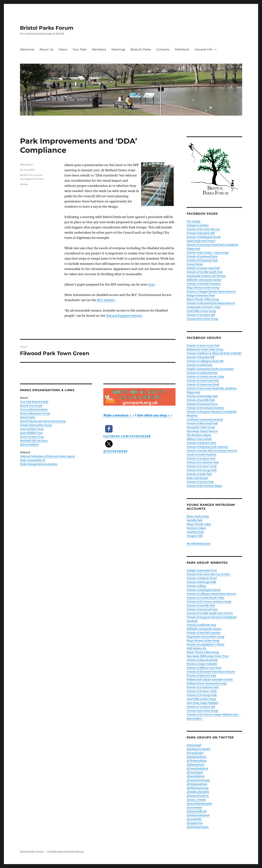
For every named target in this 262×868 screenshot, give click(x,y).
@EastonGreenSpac (198, 780)
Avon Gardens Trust (32, 429)
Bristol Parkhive (29, 445)
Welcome (27, 49)
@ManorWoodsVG (198, 796)
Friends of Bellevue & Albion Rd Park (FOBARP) (214, 353)
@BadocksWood (196, 757)
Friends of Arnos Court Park (203, 346)
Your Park (80, 49)
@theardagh (194, 745)
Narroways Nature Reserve (202, 431)
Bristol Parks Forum (47, 28)
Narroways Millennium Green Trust (208, 656)
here (151, 284)
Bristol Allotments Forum (35, 413)
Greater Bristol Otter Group (36, 425)
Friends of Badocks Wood (202, 578)
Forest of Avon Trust (32, 437)
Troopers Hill (195, 536)
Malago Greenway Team (201, 295)
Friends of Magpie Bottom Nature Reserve (211, 292)
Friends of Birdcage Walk (201, 582)
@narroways (194, 808)
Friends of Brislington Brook (204, 237)
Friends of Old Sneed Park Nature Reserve (211, 303)
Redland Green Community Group (207, 683)
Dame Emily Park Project (201, 241)
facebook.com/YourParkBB (127, 436)
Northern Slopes (196, 528)
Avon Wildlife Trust (31, 433)
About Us (46, 49)
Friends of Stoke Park (199, 474)
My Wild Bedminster (199, 544)
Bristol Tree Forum (31, 406)
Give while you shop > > (155, 415)
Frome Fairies (195, 264)
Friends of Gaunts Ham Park (203, 268)
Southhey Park (195, 532)
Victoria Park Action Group (202, 319)
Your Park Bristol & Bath (34, 402)
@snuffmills (194, 819)
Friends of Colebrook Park (202, 373)
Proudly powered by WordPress (65, 852)
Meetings (118, 49)
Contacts (163, 49)
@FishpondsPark (197, 784)
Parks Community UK (33, 460)
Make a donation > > (119, 415)
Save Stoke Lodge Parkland (202, 703)
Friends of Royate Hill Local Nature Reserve (212, 451)
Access (24, 184)
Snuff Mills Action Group (201, 311)
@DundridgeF (195, 773)
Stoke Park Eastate (197, 478)
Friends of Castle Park (199, 365)
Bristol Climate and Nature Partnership (43, 421)
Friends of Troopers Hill (201, 315)
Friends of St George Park (202, 470)
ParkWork (182, 49)
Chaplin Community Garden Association (210, 369)
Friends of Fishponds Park (202, 260)
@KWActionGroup (198, 788)
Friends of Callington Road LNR (205, 361)
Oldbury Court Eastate (199, 439)
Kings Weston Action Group (203, 288)
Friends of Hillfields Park (201, 625)
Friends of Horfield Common (204, 284)
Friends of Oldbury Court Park (204, 668)
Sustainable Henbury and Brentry (206, 276)
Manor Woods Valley (199, 524)
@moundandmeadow (199, 804)
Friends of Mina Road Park (202, 424)
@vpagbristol (195, 823)
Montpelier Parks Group (201, 427)
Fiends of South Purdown (202, 455)
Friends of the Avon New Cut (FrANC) (208, 574)
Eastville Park (195, 520)
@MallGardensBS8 (198, 792)
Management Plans (32, 179)
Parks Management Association (39, 464)
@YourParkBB (115, 451)
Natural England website (124, 316)
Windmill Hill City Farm (34, 441)
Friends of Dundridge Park (202, 396)
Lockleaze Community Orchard (205, 420)
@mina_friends (196, 800)
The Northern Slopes (199, 435)
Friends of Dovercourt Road (203, 385)
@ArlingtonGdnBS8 (198, 749)
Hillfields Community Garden (204, 280)
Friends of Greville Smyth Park (205, 272)
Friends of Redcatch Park (201, 443)
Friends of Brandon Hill (201, 233)
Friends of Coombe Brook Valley (205, 377)
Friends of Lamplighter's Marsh (206, 645)
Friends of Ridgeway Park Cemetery (207, 447)
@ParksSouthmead (198, 815)
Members (99, 49)
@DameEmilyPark (197, 769)
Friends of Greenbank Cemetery (205, 408)
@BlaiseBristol (195, 765)
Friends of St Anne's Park (202, 466)
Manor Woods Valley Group (203, 299)
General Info (203, 49)
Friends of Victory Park (200, 482)
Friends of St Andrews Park (203, 462)
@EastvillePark (196, 776)
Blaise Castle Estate (198, 516)
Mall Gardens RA (196, 648)
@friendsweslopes (198, 827)
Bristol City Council (31, 175)
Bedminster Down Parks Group (205, 349)
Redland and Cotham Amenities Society (210, 680)
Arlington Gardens (198, 225)
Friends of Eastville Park (201, 400)
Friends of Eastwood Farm (202, 257)
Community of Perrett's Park (203, 307)
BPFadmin (27, 165)
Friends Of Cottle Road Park (203, 381)
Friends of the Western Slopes (204, 486)
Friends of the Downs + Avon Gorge (208, 253)
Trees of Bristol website (34, 410)
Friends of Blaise (196, 586)
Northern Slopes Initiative (202, 664)
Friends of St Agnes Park (201, 459)
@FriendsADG (195, 753)
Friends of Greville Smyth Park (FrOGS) (210, 613)
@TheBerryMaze (197, 761)
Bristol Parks (28, 417)
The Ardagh (194, 221)
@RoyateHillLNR (197, 812)
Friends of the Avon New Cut (203, 229)
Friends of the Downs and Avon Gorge (209, 602)
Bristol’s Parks (141, 49)
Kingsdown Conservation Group (206, 637)
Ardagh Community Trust (202, 570)
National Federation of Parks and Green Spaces (47, 456)
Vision (63, 49)
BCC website (106, 300)
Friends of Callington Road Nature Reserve (211, 594)
